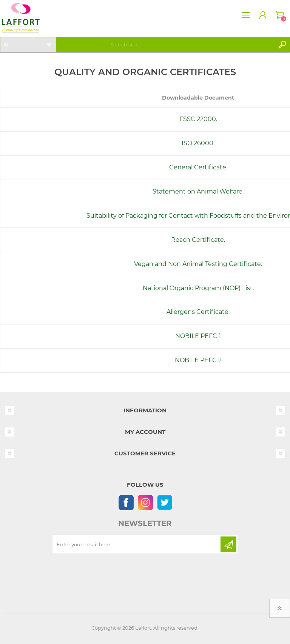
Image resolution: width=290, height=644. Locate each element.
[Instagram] (145, 502)
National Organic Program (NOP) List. (198, 288)
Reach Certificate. (198, 240)
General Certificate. (198, 167)
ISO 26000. (198, 143)
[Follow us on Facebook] (126, 502)
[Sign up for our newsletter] (137, 544)
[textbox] (191, 45)
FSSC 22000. (198, 119)
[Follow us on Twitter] (164, 502)
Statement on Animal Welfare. (198, 191)
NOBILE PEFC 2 (198, 360)
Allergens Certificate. (198, 312)
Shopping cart (280, 15)
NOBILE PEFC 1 (198, 336)
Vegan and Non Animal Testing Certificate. (198, 264)
